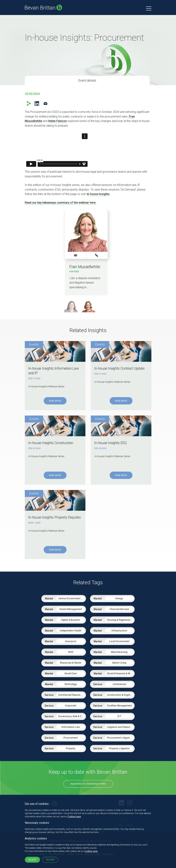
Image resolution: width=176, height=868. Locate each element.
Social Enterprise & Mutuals (120, 673)
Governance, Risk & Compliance (71, 716)
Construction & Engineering (120, 695)
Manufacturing (119, 652)
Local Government (119, 641)
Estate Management (70, 609)
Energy (119, 598)
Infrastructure (119, 631)
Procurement (70, 738)
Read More (55, 401)
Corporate (70, 706)
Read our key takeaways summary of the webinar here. (61, 203)
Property (70, 748)
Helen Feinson (58, 121)
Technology (70, 684)
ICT (119, 716)
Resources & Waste (70, 663)
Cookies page (74, 817)
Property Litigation (119, 748)
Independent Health (70, 631)
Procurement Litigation (119, 738)
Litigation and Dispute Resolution (120, 727)
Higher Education (70, 620)
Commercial (119, 684)
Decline (50, 860)
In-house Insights (98, 194)
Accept (32, 860)
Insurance (70, 641)
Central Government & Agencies (71, 598)
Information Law (70, 727)
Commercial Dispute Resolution (71, 695)
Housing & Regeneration (120, 620)
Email (46, 103)
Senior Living (119, 663)
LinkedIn (37, 103)
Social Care (70, 673)
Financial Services (119, 609)
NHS (70, 652)
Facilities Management (119, 706)
